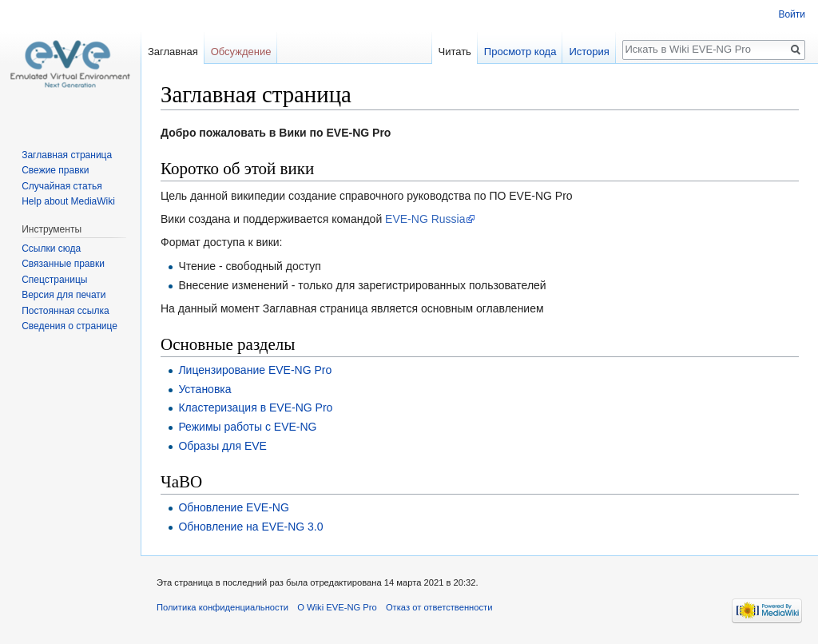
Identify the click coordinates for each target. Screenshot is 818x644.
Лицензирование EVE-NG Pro (255, 370)
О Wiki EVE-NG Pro (337, 607)
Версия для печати (64, 295)
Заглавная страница (67, 155)
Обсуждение (241, 52)
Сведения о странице (69, 326)
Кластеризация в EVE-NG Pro (255, 407)
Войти (792, 14)
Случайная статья (62, 186)
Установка (204, 389)
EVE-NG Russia (425, 219)
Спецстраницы (54, 280)
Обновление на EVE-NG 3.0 (250, 527)
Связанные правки (63, 264)
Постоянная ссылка (65, 311)
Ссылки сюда (51, 248)
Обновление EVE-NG (233, 507)
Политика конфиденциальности (222, 607)
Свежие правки (55, 170)
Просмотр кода (520, 52)
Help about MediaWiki (68, 201)
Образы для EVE (222, 446)
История (589, 52)
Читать (454, 52)
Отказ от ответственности (439, 607)
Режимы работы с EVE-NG (247, 427)
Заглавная (173, 52)
